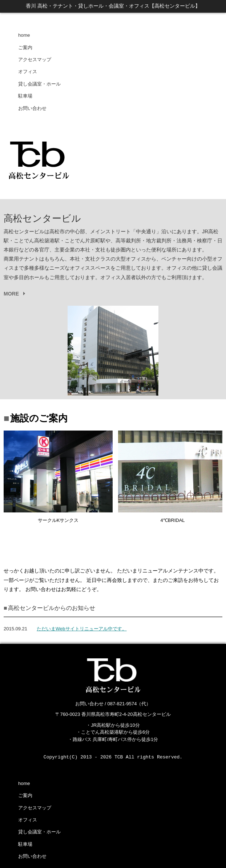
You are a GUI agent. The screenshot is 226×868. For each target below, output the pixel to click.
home (24, 35)
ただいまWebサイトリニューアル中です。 (82, 629)
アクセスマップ (35, 60)
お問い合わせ (32, 108)
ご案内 (25, 47)
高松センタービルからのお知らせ (52, 608)
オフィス (28, 72)
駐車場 (25, 96)
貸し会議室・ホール (39, 84)
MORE (11, 294)
